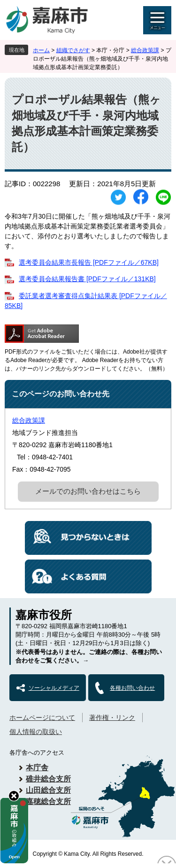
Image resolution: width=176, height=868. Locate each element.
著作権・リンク (112, 718)
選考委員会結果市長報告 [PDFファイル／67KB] (89, 262)
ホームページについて (42, 718)
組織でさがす (73, 50)
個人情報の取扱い (36, 732)
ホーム (41, 50)
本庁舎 (37, 768)
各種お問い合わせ (132, 688)
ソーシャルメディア (54, 688)
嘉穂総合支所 (48, 801)
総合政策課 (145, 50)
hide (14, 796)
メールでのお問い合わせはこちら (88, 491)
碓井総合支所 (48, 779)
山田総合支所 (48, 790)
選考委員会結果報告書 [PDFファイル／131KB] (87, 279)
